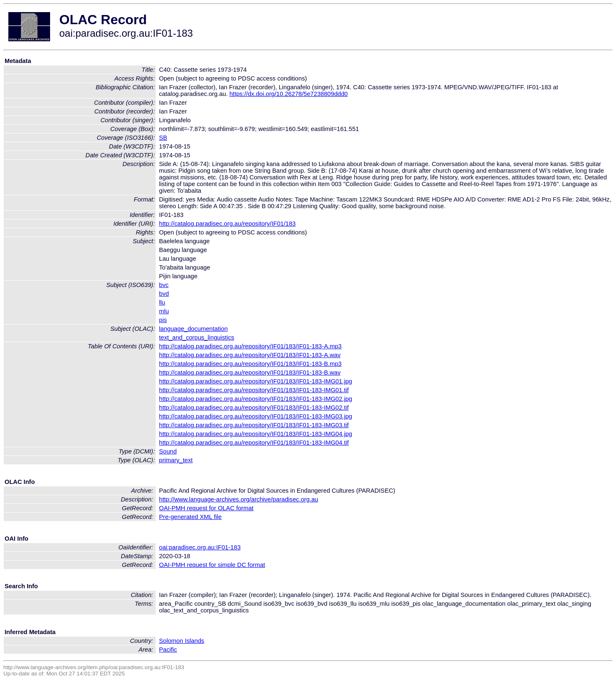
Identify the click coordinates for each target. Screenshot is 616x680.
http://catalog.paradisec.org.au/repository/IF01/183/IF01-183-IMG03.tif (254, 425)
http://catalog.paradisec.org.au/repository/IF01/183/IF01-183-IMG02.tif (254, 408)
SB (163, 138)
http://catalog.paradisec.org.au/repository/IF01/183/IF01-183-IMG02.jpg (256, 399)
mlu (164, 311)
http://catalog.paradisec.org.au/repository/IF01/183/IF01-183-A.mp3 (250, 346)
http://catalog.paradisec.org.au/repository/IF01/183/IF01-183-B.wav (250, 373)
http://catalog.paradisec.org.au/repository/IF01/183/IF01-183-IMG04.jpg (256, 434)
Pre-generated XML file (190, 517)
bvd (164, 294)
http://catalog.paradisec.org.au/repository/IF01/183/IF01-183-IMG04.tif (254, 443)
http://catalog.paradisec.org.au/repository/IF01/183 (227, 224)
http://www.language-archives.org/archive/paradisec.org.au (239, 499)
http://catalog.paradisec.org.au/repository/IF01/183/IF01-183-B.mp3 (250, 364)
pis (163, 320)
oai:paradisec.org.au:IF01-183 (200, 547)
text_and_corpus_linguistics (197, 337)
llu (162, 302)
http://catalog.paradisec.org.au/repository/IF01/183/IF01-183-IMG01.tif (254, 390)
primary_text (176, 460)
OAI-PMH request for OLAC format (206, 508)
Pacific (168, 650)
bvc (164, 285)
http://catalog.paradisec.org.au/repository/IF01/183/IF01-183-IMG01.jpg (256, 381)
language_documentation (193, 329)
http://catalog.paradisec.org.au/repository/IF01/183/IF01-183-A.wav (250, 355)
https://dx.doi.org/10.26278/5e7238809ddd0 (289, 94)
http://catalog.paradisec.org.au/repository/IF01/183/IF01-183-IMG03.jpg (256, 416)
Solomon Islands (182, 641)
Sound (168, 451)
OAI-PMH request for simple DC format (212, 565)
